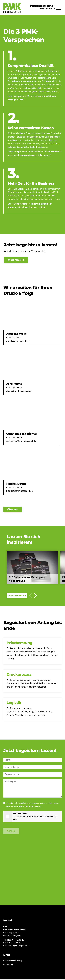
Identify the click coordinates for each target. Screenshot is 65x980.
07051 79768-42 (14, 389)
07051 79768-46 (14, 489)
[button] (35, 597)
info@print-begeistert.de (43, 6)
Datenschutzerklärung (14, 962)
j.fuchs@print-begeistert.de (19, 392)
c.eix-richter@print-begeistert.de (21, 442)
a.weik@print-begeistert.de (19, 343)
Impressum (9, 966)
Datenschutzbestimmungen (28, 805)
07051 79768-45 (14, 944)
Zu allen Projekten (17, 597)
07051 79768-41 (14, 339)
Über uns (13, 511)
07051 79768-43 (14, 439)
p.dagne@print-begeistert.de (19, 492)
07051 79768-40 (47, 9)
